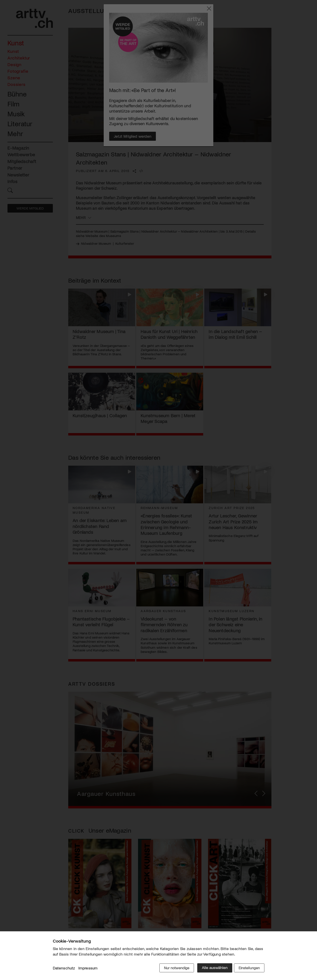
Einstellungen (248, 968)
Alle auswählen (211, 968)
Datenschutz (64, 969)
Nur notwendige (172, 968)
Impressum (88, 969)
